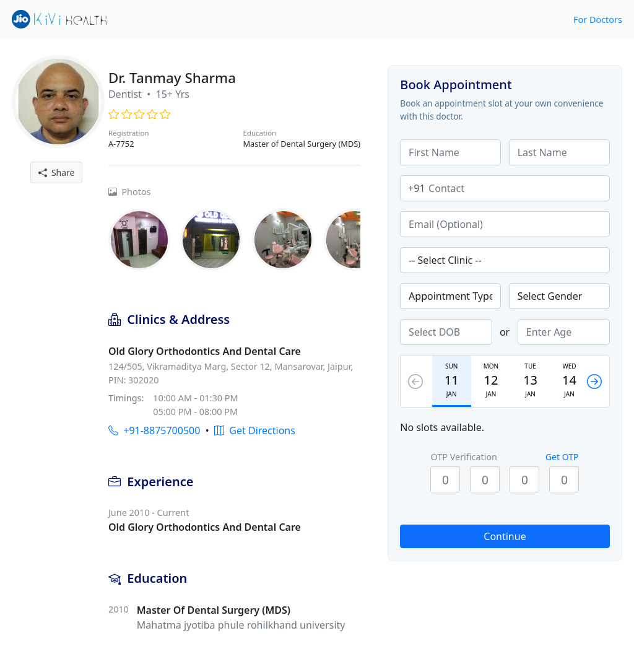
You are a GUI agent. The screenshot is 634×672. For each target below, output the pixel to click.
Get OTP (562, 457)
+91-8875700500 (154, 430)
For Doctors (598, 20)
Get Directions (255, 430)
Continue (505, 536)
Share (57, 172)
